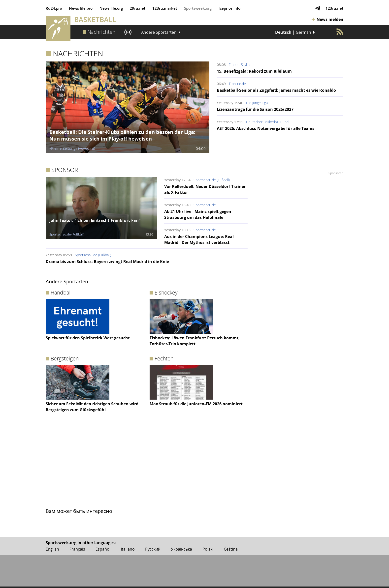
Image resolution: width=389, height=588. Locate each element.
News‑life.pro (81, 8)
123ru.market (165, 8)
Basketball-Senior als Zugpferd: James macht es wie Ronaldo (276, 90)
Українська (181, 549)
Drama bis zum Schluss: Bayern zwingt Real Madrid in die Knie (107, 262)
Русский (153, 549)
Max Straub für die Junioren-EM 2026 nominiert (196, 404)
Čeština (231, 549)
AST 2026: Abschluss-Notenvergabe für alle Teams (266, 128)
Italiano (128, 549)
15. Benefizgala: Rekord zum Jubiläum (254, 71)
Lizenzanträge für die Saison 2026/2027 (255, 109)
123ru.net (334, 8)
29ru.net (138, 8)
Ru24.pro (54, 8)
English (52, 549)
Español (103, 549)
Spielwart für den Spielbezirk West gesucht (88, 338)
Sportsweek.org (198, 8)
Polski (208, 549)
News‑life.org (111, 8)
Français (77, 549)
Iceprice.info (229, 8)
